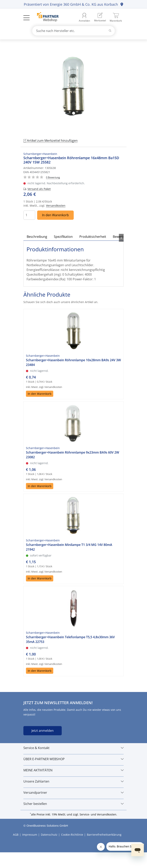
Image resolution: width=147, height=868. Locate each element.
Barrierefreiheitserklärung (104, 835)
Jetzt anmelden (43, 731)
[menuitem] (100, 18)
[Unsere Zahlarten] (73, 781)
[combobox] (73, 31)
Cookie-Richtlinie (72, 835)
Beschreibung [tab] (37, 237)
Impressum (30, 835)
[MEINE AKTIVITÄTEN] (73, 770)
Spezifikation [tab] (63, 237)
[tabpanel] (73, 88)
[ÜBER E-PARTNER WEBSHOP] (73, 759)
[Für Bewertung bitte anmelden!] (53, 177)
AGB (16, 835)
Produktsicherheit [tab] (93, 237)
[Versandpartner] (73, 793)
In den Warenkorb (55, 215)
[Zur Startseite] (45, 17)
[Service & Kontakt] (73, 748)
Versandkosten (56, 206)
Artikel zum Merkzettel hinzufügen (51, 141)
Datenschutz (49, 835)
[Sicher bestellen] (73, 804)
